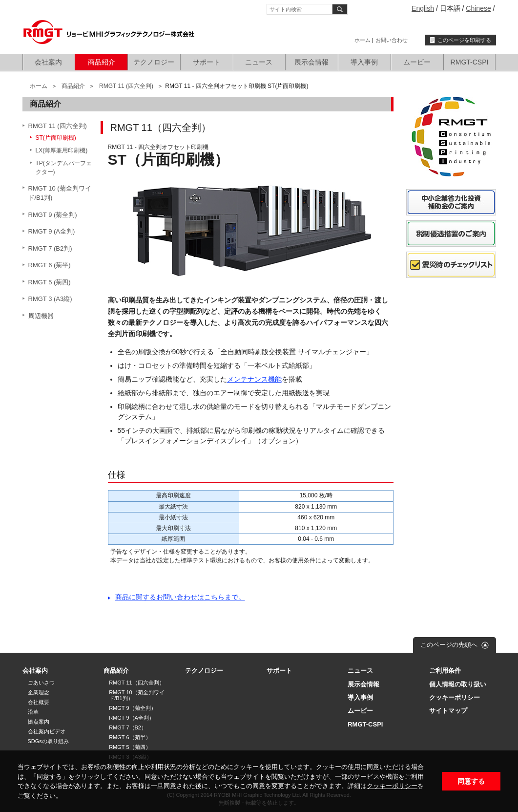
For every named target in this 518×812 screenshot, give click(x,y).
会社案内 (48, 62)
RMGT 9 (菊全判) (53, 215)
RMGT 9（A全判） (132, 718)
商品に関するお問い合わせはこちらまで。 (180, 597)
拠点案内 (39, 722)
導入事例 (364, 62)
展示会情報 (311, 62)
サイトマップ (448, 711)
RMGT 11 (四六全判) (126, 86)
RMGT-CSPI (470, 62)
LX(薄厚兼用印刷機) (62, 150)
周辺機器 (41, 316)
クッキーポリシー (392, 786)
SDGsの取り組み (48, 741)
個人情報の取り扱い (458, 684)
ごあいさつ (41, 683)
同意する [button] (471, 781)
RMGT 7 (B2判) (50, 248)
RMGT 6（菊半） (130, 737)
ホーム (363, 40)
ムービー (417, 62)
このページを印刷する (464, 40)
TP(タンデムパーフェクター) (64, 168)
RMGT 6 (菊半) (50, 265)
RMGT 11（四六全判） (136, 683)
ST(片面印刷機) (56, 138)
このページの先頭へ (449, 645)
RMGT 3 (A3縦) (50, 299)
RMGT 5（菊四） (130, 747)
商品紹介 (102, 62)
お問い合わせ (392, 40)
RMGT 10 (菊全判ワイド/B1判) (60, 193)
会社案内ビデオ (47, 731)
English (423, 8)
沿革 (33, 712)
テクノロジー (154, 62)
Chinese (478, 8)
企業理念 (39, 692)
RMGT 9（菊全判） (132, 708)
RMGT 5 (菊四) (50, 282)
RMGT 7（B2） (128, 727)
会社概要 (39, 702)
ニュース (259, 62)
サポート (207, 62)
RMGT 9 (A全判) (52, 231)
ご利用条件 (445, 671)
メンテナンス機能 (254, 379)
